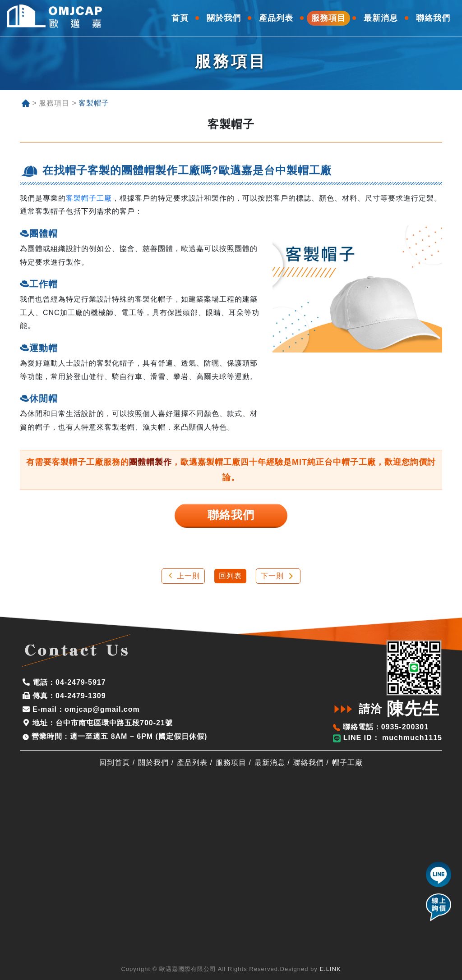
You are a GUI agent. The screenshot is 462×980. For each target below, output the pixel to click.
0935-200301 (405, 727)
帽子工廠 (347, 762)
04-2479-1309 (81, 696)
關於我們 (153, 762)
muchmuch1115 (411, 738)
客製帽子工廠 (89, 198)
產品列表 (192, 762)
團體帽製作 (150, 462)
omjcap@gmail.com (102, 709)
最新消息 (270, 762)
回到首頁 (115, 762)
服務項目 (231, 762)
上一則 (188, 576)
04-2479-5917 (81, 682)
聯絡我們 (309, 762)
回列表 (230, 576)
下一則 (272, 576)
